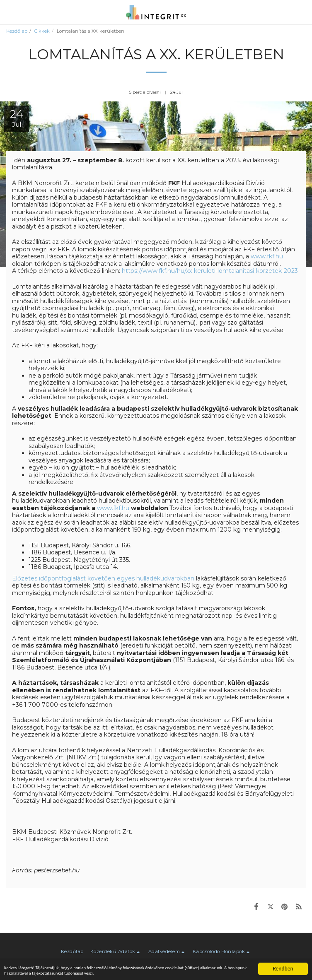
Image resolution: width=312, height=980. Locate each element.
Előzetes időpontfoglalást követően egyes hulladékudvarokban (103, 578)
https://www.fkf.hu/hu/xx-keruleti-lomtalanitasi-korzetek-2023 (210, 271)
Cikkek (42, 31)
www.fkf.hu (267, 256)
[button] (9, 12)
